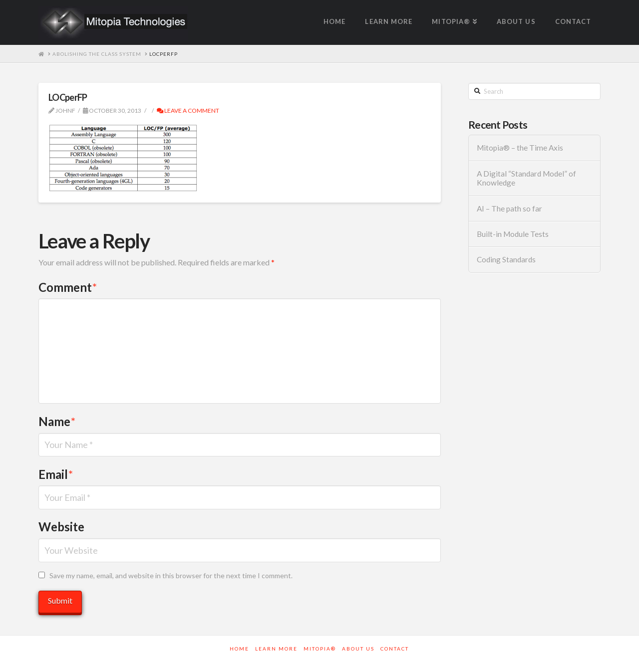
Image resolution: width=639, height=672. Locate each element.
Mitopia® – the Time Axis (520, 148)
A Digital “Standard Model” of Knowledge (526, 178)
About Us (358, 649)
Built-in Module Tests (513, 234)
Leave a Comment (188, 111)
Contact (395, 649)
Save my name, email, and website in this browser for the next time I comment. (171, 575)
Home (239, 649)
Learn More (276, 649)
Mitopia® (320, 649)
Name (57, 421)
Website (61, 527)
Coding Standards (506, 259)
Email (56, 474)
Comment (68, 287)
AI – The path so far (509, 209)
